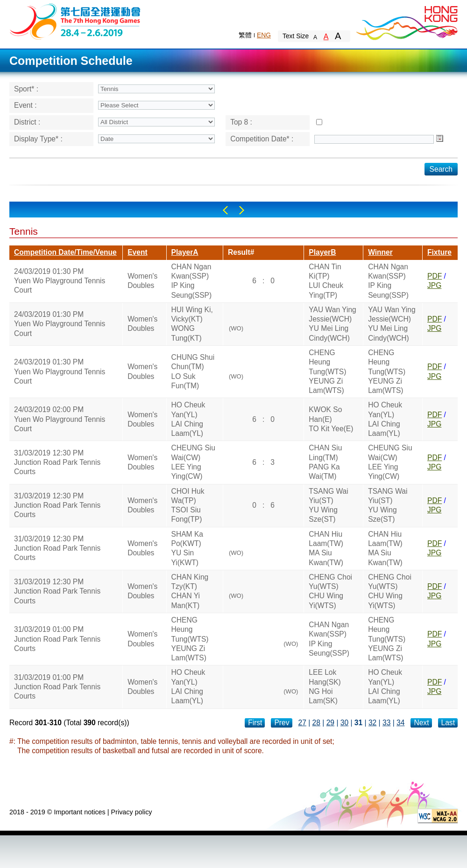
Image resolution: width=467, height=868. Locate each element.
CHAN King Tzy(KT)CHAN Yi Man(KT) (190, 591)
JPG (434, 285)
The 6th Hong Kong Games (75, 21)
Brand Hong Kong (406, 21)
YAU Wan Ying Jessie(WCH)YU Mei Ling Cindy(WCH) (332, 324)
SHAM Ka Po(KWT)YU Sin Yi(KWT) (187, 548)
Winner (380, 252)
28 (316, 723)
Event (137, 252)
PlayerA (185, 252)
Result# (241, 252)
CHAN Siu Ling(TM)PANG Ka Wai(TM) (325, 462)
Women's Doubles (142, 281)
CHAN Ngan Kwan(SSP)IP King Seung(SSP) (192, 281)
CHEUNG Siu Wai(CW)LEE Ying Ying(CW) (193, 462)
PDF (435, 276)
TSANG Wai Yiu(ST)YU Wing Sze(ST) (328, 505)
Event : (25, 105)
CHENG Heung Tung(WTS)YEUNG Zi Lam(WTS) (327, 371)
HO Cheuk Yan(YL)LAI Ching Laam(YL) (188, 419)
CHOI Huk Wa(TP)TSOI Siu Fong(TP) (188, 505)
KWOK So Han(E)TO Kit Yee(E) (331, 419)
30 (344, 723)
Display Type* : (38, 139)
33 (386, 723)
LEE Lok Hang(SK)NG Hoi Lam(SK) (325, 686)
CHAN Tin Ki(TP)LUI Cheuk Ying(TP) (326, 281)
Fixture (439, 252)
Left (225, 210)
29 (330, 723)
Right (242, 210)
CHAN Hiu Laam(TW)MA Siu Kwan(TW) (326, 548)
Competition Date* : (262, 139)
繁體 (245, 35)
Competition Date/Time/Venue (65, 252)
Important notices (79, 812)
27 (302, 723)
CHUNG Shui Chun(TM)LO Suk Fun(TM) (193, 371)
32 (372, 723)
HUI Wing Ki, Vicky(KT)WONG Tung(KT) (192, 324)
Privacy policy (132, 812)
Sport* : (26, 89)
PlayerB (322, 252)
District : (27, 122)
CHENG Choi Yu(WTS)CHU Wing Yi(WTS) (330, 591)
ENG (264, 35)
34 (400, 723)
